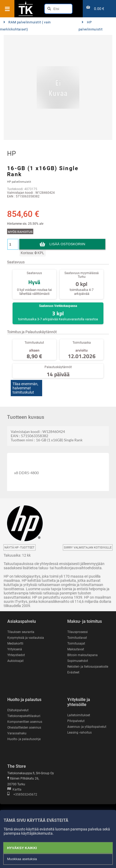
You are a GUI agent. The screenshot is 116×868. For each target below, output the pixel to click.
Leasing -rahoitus (79, 733)
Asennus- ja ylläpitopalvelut (87, 727)
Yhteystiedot (16, 655)
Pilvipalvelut (76, 721)
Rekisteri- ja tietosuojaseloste (88, 667)
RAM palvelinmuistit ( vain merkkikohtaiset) (25, 26)
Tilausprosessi (78, 632)
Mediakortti (15, 644)
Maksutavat (76, 649)
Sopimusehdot (78, 661)
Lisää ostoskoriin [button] (67, 244)
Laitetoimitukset (79, 715)
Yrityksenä (15, 649)
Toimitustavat (77, 638)
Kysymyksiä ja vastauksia (26, 638)
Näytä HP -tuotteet (20, 548)
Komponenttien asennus (25, 722)
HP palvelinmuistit (91, 26)
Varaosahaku (17, 733)
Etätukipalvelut (18, 710)
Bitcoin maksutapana (82, 655)
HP (11, 153)
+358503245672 (22, 794)
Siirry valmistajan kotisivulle (88, 548)
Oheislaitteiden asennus (24, 728)
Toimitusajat (76, 644)
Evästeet (73, 672)
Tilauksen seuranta (21, 632)
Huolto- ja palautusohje (24, 739)
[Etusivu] (26, 15)
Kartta (14, 789)
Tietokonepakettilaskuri (24, 716)
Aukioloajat (15, 661)
